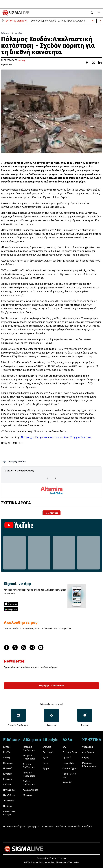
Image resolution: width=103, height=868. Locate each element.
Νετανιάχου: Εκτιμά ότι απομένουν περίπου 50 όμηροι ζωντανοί (56, 437)
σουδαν (22, 462)
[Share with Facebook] (87, 63)
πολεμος (12, 462)
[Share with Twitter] (93, 63)
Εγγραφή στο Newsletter (51, 686)
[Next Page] (56, 478)
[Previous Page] (47, 478)
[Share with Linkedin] (100, 63)
